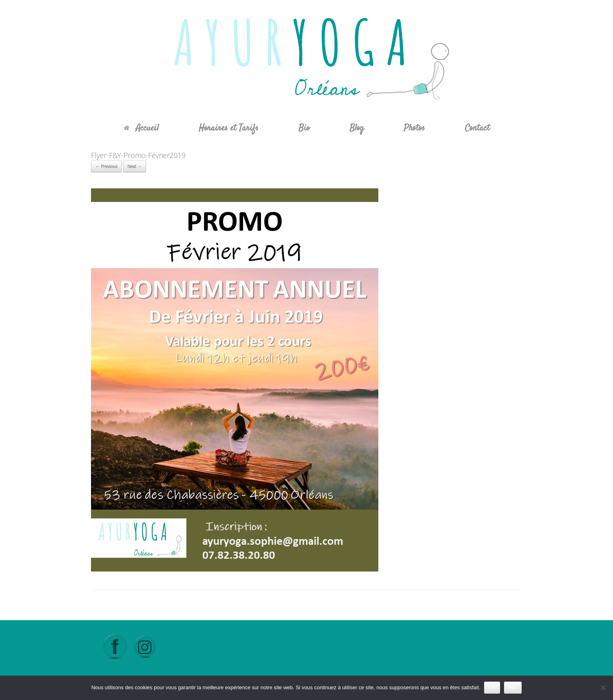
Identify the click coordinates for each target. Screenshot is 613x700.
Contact (477, 128)
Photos (414, 128)
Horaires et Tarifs (229, 128)
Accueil (141, 128)
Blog (357, 128)
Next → (134, 166)
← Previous (106, 166)
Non (513, 687)
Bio (304, 128)
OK (492, 687)
